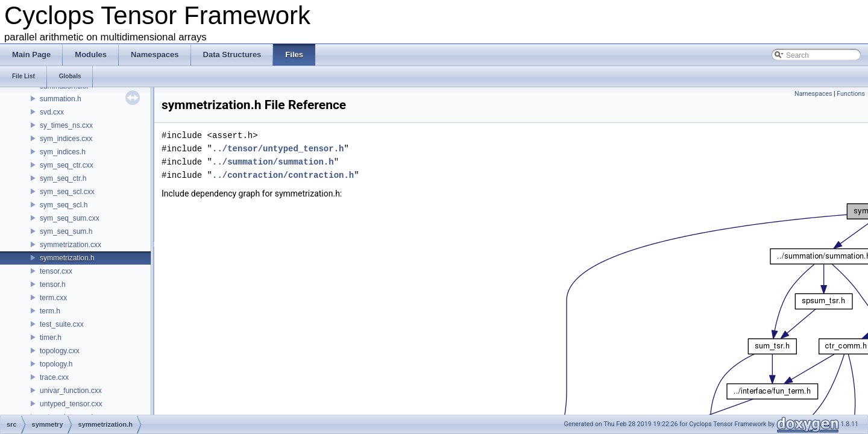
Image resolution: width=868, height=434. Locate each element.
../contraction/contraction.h (283, 175)
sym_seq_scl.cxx (67, 192)
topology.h (56, 364)
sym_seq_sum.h (66, 231)
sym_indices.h (63, 152)
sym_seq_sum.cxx (70, 218)
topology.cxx (60, 351)
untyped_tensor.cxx (71, 404)
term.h (50, 311)
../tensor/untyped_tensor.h (278, 149)
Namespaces (813, 94)
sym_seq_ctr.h (63, 178)
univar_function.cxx (71, 391)
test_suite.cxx (62, 324)
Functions (851, 94)
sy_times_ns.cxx (66, 125)
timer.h (51, 338)
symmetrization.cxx (71, 245)
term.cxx (53, 298)
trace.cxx (54, 377)
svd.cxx (52, 112)
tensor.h (53, 285)
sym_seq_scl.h (64, 205)
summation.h (61, 99)
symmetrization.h (67, 258)
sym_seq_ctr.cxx (67, 165)
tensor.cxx (56, 271)
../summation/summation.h (273, 162)
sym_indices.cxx (66, 139)
